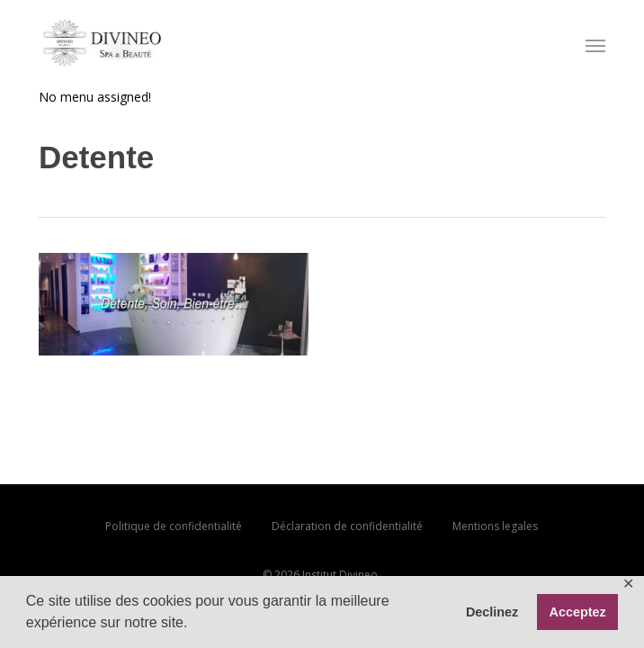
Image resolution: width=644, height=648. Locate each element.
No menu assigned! (95, 97)
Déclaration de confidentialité (347, 526)
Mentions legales (495, 526)
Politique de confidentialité (174, 526)
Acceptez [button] (578, 612)
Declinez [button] (492, 612)
